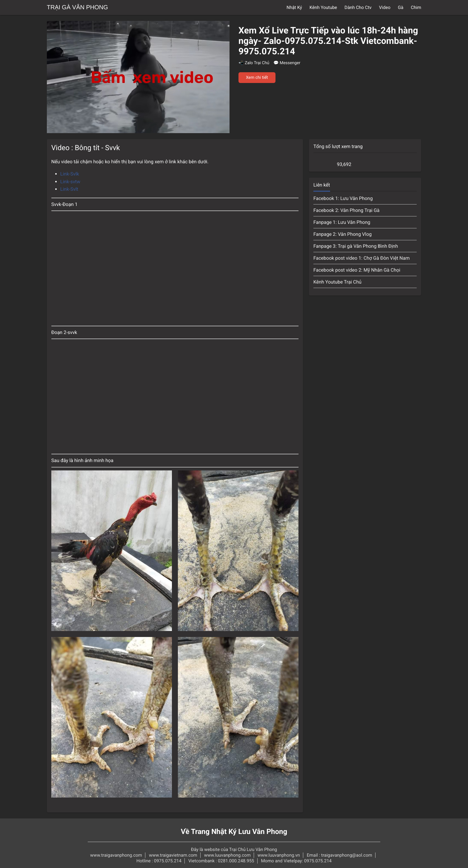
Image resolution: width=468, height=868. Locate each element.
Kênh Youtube (323, 7)
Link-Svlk (70, 174)
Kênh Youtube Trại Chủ (337, 282)
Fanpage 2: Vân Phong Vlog (342, 234)
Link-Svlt (69, 189)
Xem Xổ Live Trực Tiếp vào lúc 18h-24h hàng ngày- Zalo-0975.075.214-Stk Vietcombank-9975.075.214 (328, 41)
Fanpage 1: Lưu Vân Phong (342, 222)
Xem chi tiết (257, 78)
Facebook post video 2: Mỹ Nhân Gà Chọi (357, 270)
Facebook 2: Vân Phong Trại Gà (347, 210)
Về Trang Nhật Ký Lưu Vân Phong (234, 832)
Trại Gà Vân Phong (77, 7)
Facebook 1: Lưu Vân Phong (343, 198)
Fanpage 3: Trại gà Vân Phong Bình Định (356, 246)
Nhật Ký (294, 7)
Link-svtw (70, 182)
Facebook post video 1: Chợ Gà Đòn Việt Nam (362, 258)
